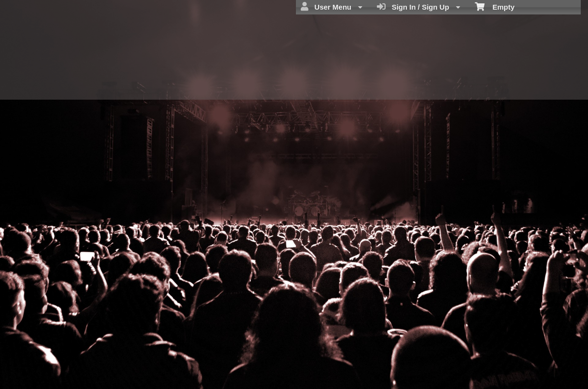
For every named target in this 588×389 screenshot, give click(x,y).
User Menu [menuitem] (332, 7)
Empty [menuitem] (495, 6)
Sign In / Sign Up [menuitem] (419, 7)
